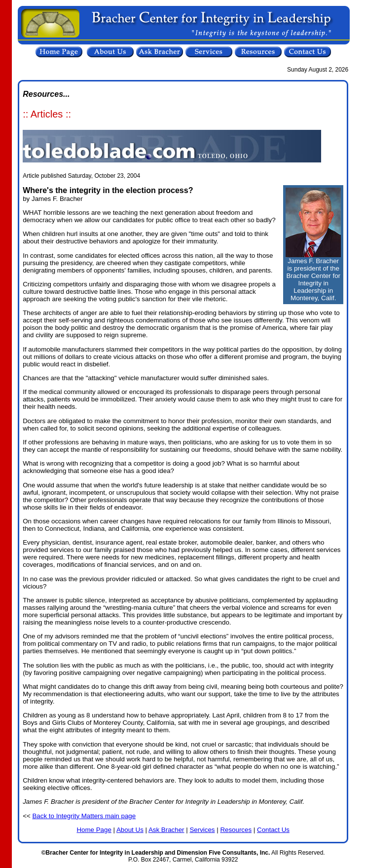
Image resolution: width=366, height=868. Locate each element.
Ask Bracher (166, 830)
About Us (130, 830)
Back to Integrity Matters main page (84, 816)
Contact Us (273, 830)
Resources (236, 830)
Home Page (94, 830)
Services (202, 830)
